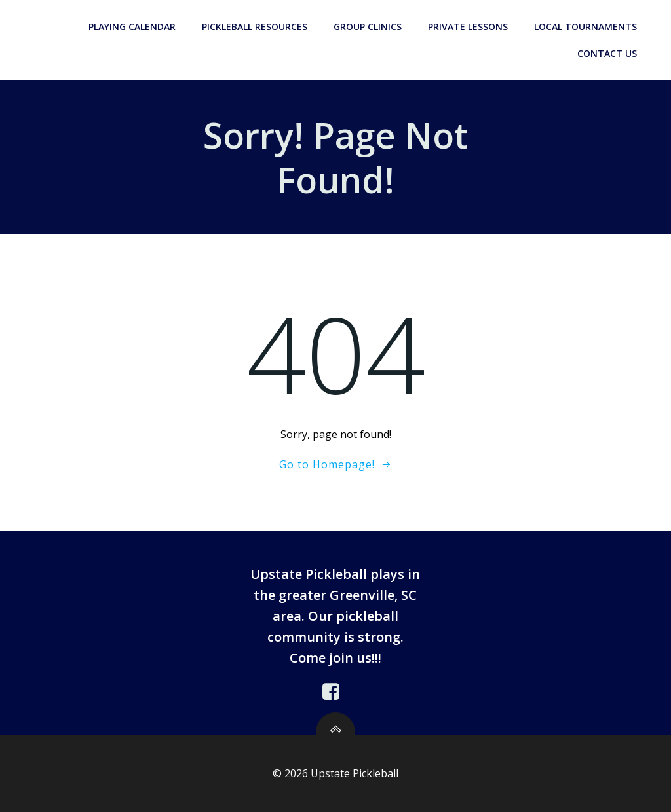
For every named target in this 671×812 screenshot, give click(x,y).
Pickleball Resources (255, 27)
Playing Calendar (132, 27)
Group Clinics (368, 27)
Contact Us (607, 53)
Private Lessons (468, 27)
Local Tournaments (585, 27)
